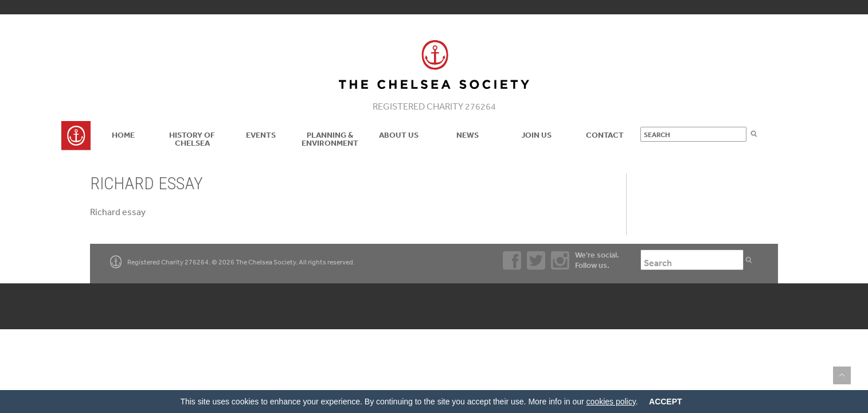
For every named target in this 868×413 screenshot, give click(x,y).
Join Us (536, 135)
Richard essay (118, 212)
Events (261, 135)
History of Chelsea (192, 139)
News (468, 135)
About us (399, 135)
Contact (605, 135)
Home (123, 135)
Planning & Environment (330, 139)
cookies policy (611, 402)
